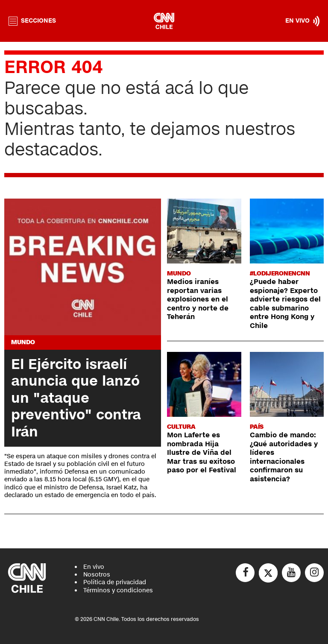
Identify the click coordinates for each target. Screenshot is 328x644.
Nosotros (97, 575)
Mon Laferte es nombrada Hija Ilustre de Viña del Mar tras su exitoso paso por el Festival (202, 453)
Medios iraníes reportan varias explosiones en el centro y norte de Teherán (198, 299)
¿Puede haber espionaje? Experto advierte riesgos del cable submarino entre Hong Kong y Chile (285, 304)
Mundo (23, 342)
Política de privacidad (115, 582)
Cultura (181, 427)
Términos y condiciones (118, 590)
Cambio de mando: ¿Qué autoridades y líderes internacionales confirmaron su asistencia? (284, 457)
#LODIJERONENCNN (280, 274)
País (257, 427)
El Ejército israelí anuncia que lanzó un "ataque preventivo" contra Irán (76, 398)
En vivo (94, 567)
